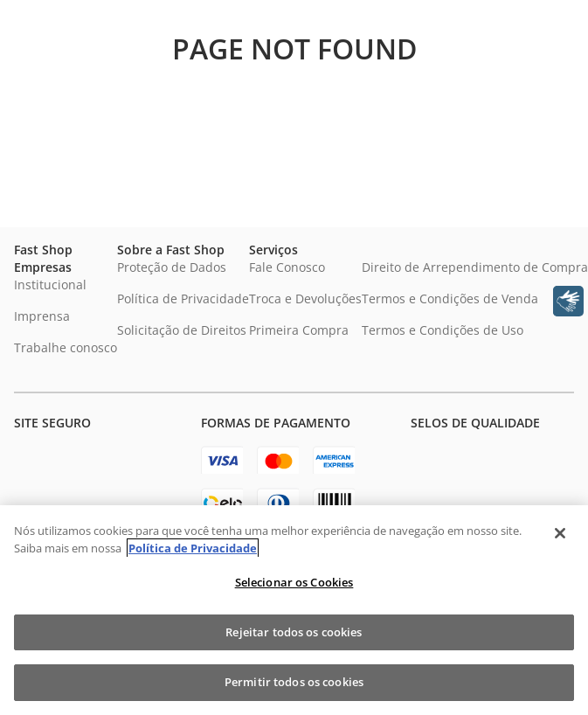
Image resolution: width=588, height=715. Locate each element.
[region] (294, 610)
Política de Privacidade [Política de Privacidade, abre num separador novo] (193, 548)
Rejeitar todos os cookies (294, 632)
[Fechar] (560, 533)
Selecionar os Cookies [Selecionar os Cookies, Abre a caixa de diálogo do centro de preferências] (294, 582)
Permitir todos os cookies (294, 682)
